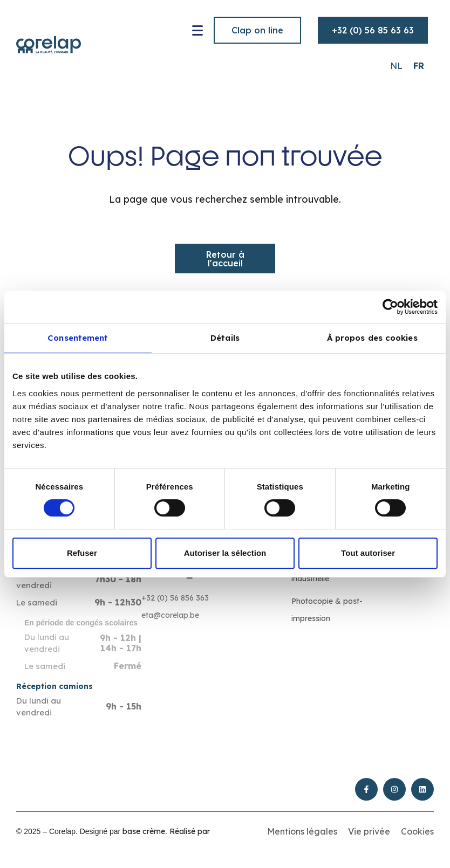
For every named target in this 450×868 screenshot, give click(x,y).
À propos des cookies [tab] (372, 338)
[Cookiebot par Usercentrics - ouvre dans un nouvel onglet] (390, 307)
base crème (144, 831)
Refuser (82, 553)
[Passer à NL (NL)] (396, 66)
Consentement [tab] (78, 338)
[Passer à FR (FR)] (419, 66)
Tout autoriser (368, 553)
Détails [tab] (225, 338)
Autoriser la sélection (225, 553)
